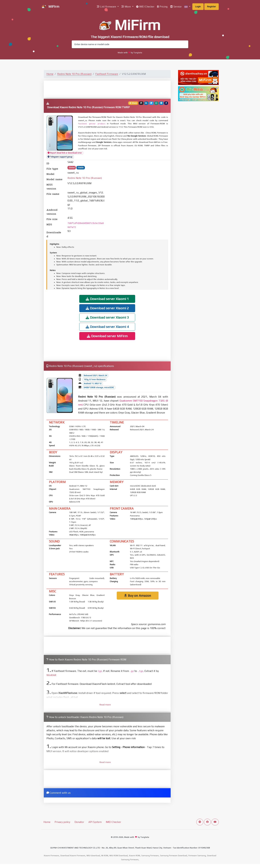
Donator (79, 822)
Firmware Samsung (197, 856)
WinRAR (51, 675)
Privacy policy (62, 822)
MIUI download (93, 856)
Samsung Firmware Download (174, 856)
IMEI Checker (145, 7)
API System (95, 822)
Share (133, 103)
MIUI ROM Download (119, 856)
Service (176, 7)
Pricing (162, 7)
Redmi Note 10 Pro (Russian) (74, 74)
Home (50, 74)
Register (211, 6)
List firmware (107, 7)
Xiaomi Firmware (51, 856)
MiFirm (50, 7)
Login (198, 6)
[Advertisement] (107, 89)
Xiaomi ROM (134, 856)
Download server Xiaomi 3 (107, 317)
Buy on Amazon (138, 595)
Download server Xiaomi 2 (107, 308)
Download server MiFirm (107, 336)
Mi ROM (105, 856)
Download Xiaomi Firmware (73, 856)
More (126, 7)
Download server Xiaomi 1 (107, 299)
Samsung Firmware (150, 856)
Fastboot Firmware (107, 74)
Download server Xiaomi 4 (107, 327)
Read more (105, 705)
